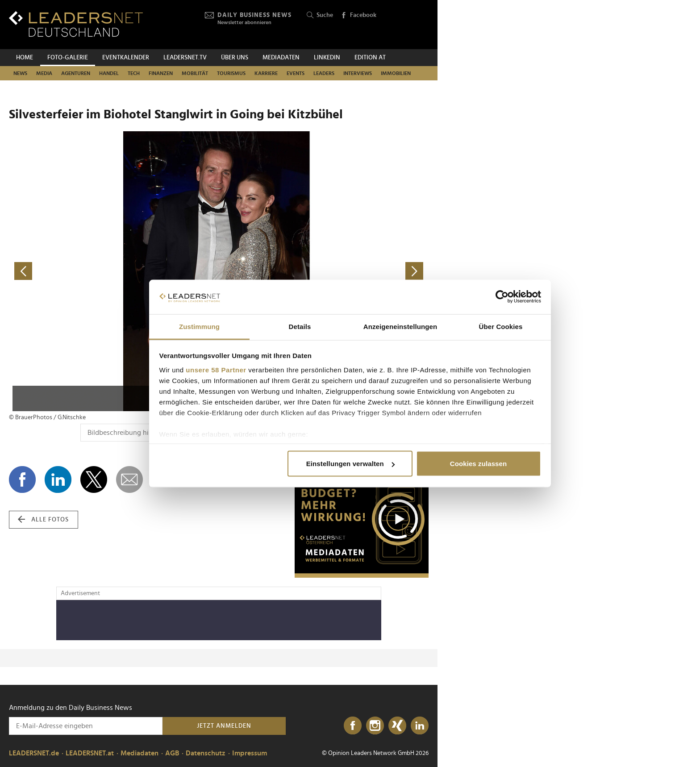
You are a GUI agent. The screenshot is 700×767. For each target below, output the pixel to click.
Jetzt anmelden (224, 726)
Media (44, 73)
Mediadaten (281, 58)
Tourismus (231, 73)
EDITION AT (370, 58)
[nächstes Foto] (324, 271)
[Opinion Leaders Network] (407, 25)
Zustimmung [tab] (199, 326)
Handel (109, 73)
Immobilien (396, 73)
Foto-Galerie (68, 58)
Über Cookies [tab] (501, 326)
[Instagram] (375, 726)
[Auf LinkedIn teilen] (58, 479)
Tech (134, 73)
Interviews (358, 73)
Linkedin (327, 58)
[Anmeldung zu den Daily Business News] (86, 726)
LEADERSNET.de (34, 753)
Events (296, 73)
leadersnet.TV (185, 58)
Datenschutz (206, 753)
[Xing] (397, 726)
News (20, 73)
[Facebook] (353, 726)
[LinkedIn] (420, 726)
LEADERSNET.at (90, 753)
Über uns (235, 58)
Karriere (266, 73)
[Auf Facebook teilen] (22, 479)
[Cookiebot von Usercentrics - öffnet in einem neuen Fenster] (502, 297)
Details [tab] (300, 326)
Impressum (250, 753)
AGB (172, 753)
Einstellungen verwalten (350, 464)
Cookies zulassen (478, 464)
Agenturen (76, 73)
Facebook (358, 16)
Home (25, 58)
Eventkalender (126, 58)
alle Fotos (43, 520)
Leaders (324, 73)
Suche (320, 15)
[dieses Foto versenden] (129, 479)
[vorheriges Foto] (114, 271)
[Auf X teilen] (94, 479)
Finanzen (161, 73)
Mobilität (195, 73)
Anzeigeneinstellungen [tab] (400, 326)
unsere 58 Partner (216, 369)
